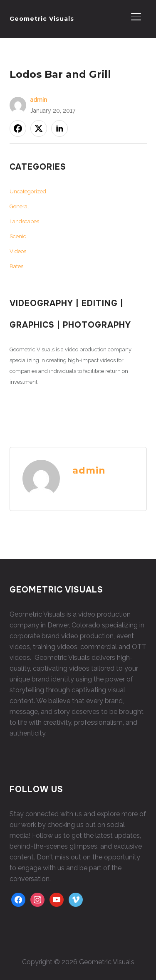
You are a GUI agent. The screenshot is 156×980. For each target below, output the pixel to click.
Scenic (18, 236)
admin (39, 100)
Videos (18, 251)
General (19, 206)
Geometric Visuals (42, 19)
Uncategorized (28, 191)
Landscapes (24, 221)
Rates (16, 266)
